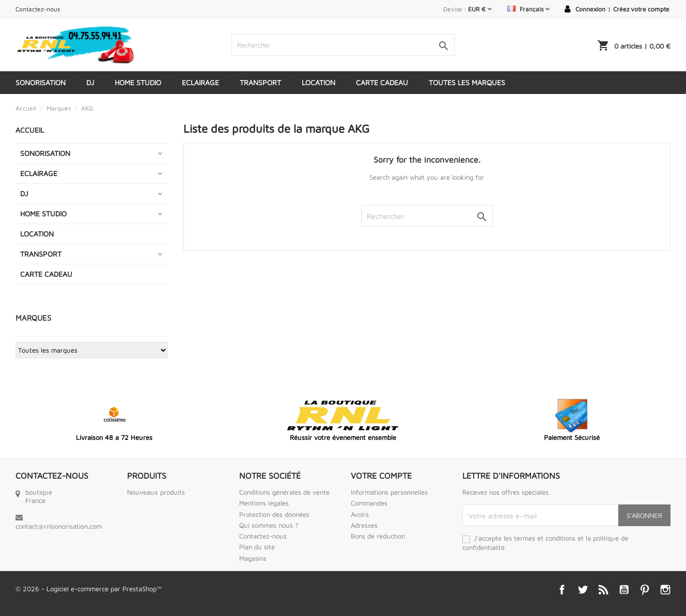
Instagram (665, 590)
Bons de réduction (378, 536)
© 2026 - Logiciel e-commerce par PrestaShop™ (89, 589)
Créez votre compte (641, 9)
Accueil (30, 130)
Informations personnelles (389, 492)
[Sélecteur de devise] (480, 9)
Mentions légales (264, 503)
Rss (603, 590)
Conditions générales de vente (284, 492)
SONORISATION (41, 82)
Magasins (253, 558)
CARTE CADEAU (382, 82)
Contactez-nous (38, 9)
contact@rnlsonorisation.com (59, 526)
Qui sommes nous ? (269, 525)
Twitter (583, 590)
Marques (33, 318)
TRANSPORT (260, 82)
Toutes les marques (467, 82)
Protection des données (274, 514)
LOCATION (318, 82)
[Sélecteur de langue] (528, 9)
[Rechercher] (343, 45)
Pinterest (645, 590)
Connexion (590, 9)
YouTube (624, 590)
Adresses (364, 525)
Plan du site (257, 547)
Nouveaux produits (156, 492)
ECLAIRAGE (200, 82)
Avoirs (360, 514)
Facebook (562, 590)
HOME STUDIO (138, 82)
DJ (90, 82)
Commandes (369, 503)
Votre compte (381, 476)
